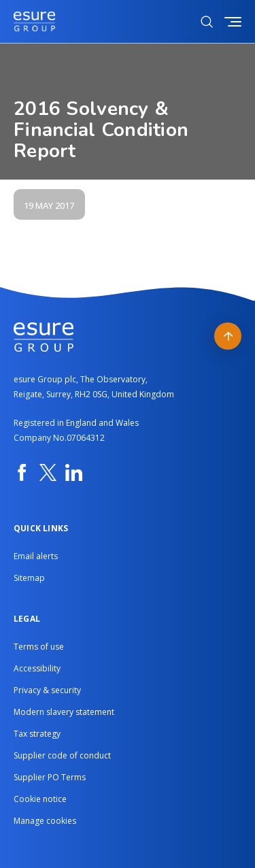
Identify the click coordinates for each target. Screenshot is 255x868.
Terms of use (39, 647)
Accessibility (37, 668)
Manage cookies (45, 821)
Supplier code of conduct (62, 755)
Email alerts (36, 556)
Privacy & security (47, 690)
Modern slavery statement (64, 712)
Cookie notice (40, 799)
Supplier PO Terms (50, 777)
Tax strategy (37, 734)
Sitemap (29, 578)
